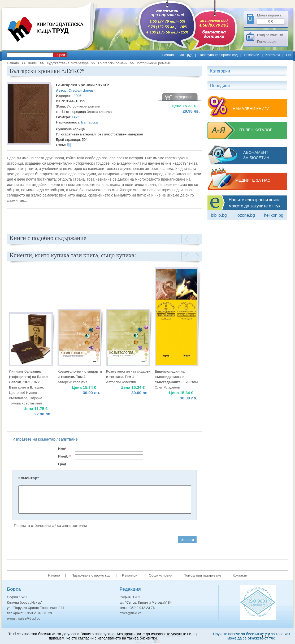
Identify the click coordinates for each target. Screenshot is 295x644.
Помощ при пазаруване (202, 575)
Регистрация (267, 42)
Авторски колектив (72, 382)
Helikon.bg (274, 215)
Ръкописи (251, 55)
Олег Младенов (167, 387)
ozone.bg (246, 215)
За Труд (186, 55)
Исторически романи (154, 63)
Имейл (64, 456)
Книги (33, 63)
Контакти (272, 55)
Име (62, 449)
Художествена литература (68, 63)
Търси (60, 55)
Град (62, 464)
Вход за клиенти (270, 35)
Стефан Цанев (81, 90)
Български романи (113, 63)
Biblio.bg (219, 215)
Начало (168, 55)
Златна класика (99, 112)
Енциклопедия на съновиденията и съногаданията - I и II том (176, 377)
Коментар (29, 478)
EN (288, 55)
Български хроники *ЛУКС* (83, 85)
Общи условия (160, 575)
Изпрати (187, 540)
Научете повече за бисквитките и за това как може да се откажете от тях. (251, 636)
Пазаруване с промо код (218, 55)
